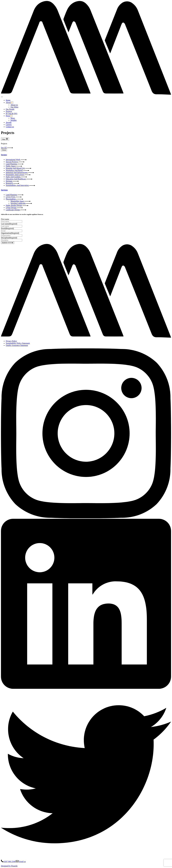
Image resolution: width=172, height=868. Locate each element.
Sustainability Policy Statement (18, 343)
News (13, 118)
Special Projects (15, 162)
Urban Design (14, 208)
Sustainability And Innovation (20, 185)
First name (5, 219)
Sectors (4, 155)
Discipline (9, 238)
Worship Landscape (21, 203)
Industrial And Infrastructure (20, 172)
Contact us (10, 127)
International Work (16, 160)
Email (7, 228)
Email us (21, 862)
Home (8, 100)
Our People (10, 109)
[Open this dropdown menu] (12, 103)
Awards (9, 122)
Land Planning (15, 164)
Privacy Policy (11, 341)
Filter (5, 139)
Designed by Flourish (9, 866)
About (8, 103)
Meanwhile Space (21, 201)
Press (8, 116)
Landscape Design (16, 210)
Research (12, 183)
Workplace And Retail (17, 170)
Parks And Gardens (16, 177)
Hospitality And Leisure (18, 175)
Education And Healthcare (19, 179)
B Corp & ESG (12, 113)
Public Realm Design (17, 205)
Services (4, 190)
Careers (9, 125)
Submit (8, 243)
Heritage (12, 181)
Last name (9, 224)
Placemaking (14, 199)
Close (4, 150)
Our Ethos (14, 107)
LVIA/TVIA (14, 197)
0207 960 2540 (8, 862)
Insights (14, 120)
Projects (9, 111)
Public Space (14, 166)
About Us (14, 105)
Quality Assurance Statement (17, 345)
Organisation (10, 233)
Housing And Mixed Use (18, 168)
